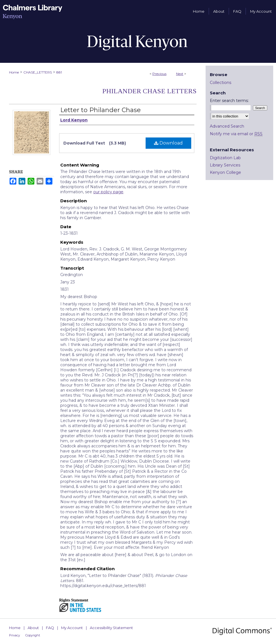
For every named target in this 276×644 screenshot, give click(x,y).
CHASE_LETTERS (38, 72)
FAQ (50, 628)
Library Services (225, 165)
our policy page (108, 192)
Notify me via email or (236, 134)
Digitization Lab (225, 158)
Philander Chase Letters (149, 91)
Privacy (15, 635)
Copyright (33, 635)
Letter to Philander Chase (101, 110)
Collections (221, 83)
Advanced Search (227, 126)
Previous (159, 74)
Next (180, 74)
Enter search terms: (229, 101)
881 (59, 72)
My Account (72, 628)
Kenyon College (225, 172)
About (33, 628)
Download (168, 143)
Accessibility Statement (111, 628)
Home (14, 72)
